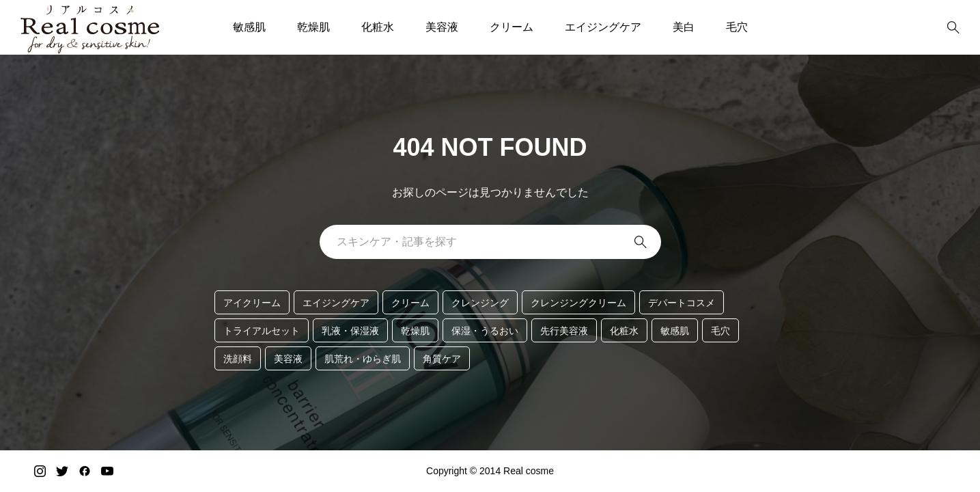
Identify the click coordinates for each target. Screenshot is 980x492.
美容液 (442, 27)
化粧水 (378, 27)
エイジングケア (603, 27)
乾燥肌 (313, 27)
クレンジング (480, 303)
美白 (684, 27)
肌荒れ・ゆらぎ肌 (363, 359)
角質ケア (442, 359)
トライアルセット (262, 331)
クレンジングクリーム (578, 303)
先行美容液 (564, 331)
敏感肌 (249, 27)
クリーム (512, 27)
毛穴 (737, 27)
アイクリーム (252, 303)
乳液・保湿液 (350, 331)
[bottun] (953, 28)
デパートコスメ (682, 303)
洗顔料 (238, 359)
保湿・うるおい (485, 331)
